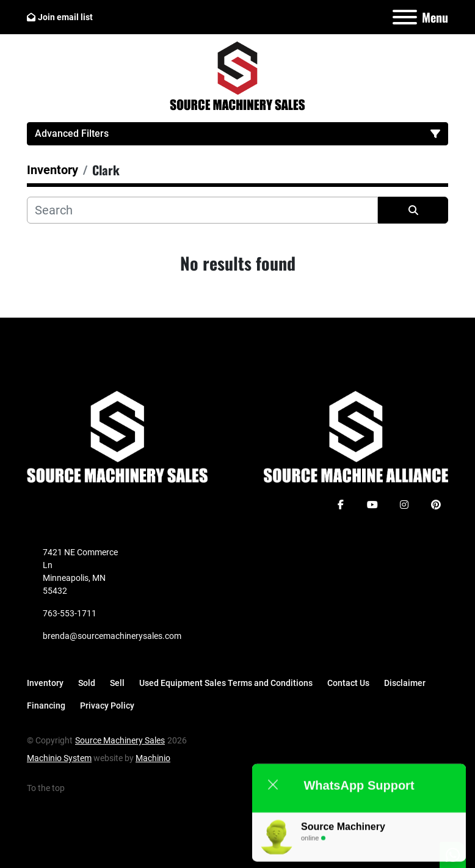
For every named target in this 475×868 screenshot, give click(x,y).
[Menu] (405, 17)
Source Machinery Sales (120, 740)
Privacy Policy (107, 706)
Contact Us (348, 683)
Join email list (65, 17)
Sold (87, 683)
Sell (117, 683)
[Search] (202, 210)
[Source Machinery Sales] (117, 436)
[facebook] (341, 505)
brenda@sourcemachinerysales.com (112, 636)
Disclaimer (405, 683)
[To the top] (53, 788)
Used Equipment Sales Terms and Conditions (226, 683)
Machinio (153, 758)
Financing (46, 706)
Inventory (45, 683)
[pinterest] (436, 505)
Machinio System (59, 758)
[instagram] (404, 505)
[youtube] (372, 505)
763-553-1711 (70, 613)
